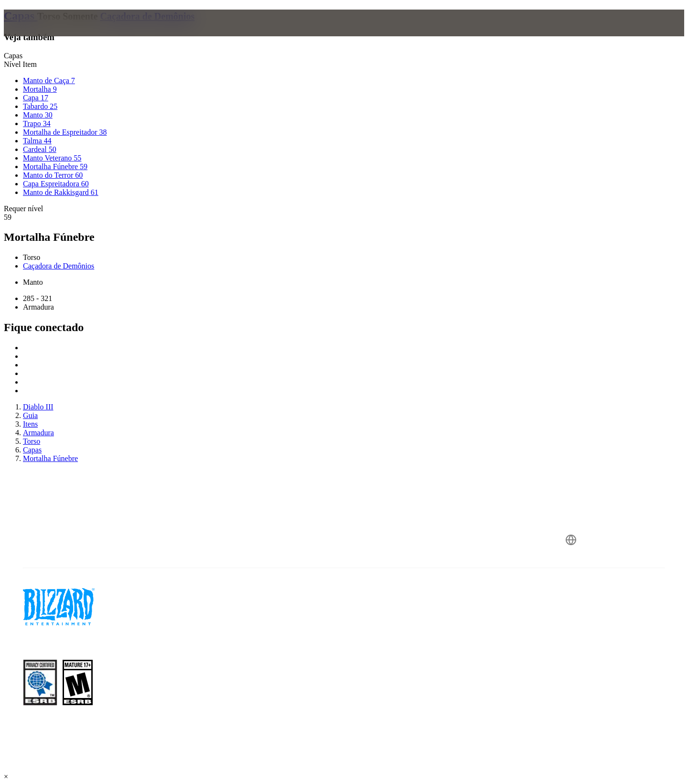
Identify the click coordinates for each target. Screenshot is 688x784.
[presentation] (47, 34)
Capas (21, 16)
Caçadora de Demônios (148, 16)
